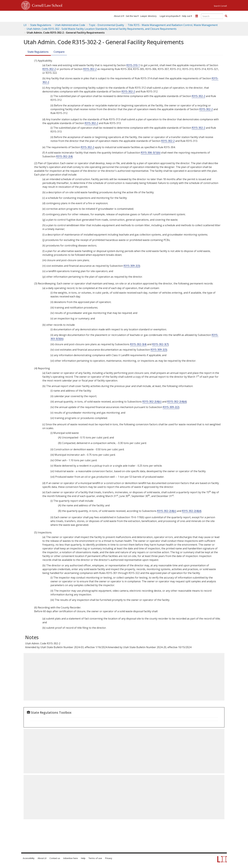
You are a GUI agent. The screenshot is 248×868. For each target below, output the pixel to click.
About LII (118, 16)
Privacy (109, 858)
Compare (59, 52)
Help (83, 858)
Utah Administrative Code (70, 25)
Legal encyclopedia (169, 16)
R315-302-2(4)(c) (152, 402)
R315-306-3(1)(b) (151, 153)
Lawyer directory (148, 16)
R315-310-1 (133, 65)
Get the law (131, 16)
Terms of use (95, 858)
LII (25, 25)
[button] (226, 16)
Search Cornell (220, 6)
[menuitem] (118, 16)
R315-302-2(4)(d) (177, 402)
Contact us (55, 858)
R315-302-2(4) (64, 156)
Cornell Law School (46, 5)
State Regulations (41, 25)
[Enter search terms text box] (212, 16)
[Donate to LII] (197, 16)
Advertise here (71, 858)
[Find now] (226, 16)
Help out (186, 16)
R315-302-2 (49, 69)
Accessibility (29, 858)
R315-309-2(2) (171, 407)
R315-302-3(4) (138, 344)
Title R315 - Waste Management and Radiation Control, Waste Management (173, 25)
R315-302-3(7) (160, 344)
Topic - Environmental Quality (106, 25)
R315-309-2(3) (132, 266)
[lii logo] (57, 16)
